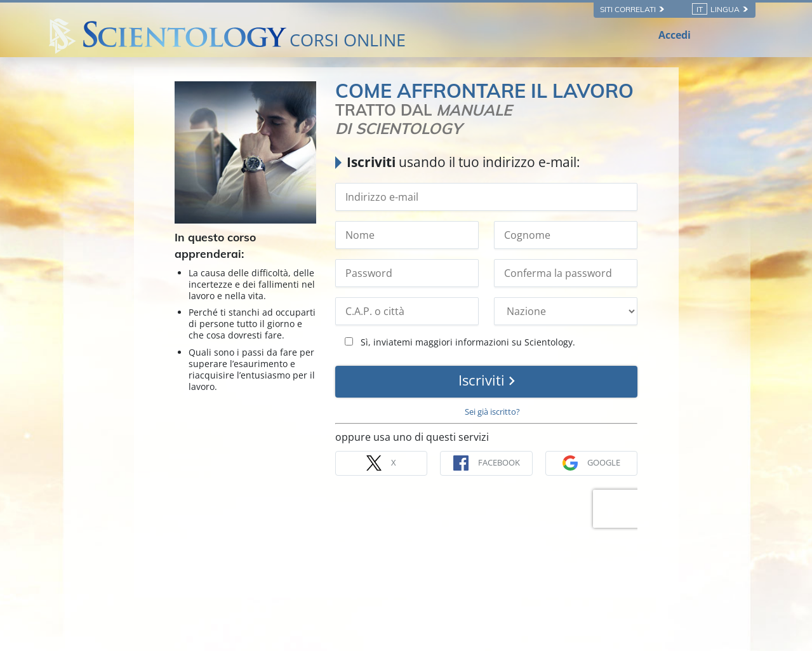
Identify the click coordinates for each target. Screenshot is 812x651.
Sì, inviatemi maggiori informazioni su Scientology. (460, 342)
